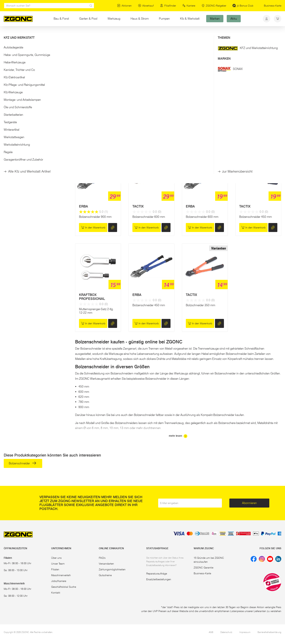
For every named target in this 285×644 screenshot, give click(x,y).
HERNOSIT (87, 114)
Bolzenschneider (22, 57)
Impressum (245, 632)
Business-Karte (273, 6)
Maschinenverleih (61, 575)
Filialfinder (168, 6)
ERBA (83, 206)
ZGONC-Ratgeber (214, 6)
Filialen (55, 569)
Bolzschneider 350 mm (200, 305)
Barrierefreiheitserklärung (269, 632)
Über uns (56, 558)
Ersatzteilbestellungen (159, 579)
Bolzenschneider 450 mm (255, 217)
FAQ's (102, 558)
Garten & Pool (88, 19)
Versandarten (106, 564)
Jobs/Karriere (59, 581)
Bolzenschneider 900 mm (202, 125)
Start (6, 33)
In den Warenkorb (147, 139)
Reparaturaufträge (157, 574)
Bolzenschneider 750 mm (255, 125)
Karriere (189, 6)
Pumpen (164, 19)
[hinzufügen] (113, 139)
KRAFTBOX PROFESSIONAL (92, 297)
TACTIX (191, 114)
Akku (234, 19)
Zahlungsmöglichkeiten (112, 569)
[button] (36, 48)
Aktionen (124, 6)
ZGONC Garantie (203, 568)
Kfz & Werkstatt (190, 19)
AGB (211, 632)
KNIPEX (138, 114)
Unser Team (58, 564)
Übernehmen (36, 110)
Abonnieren (249, 503)
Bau (34, 33)
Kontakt (56, 593)
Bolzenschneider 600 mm (149, 217)
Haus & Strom (140, 19)
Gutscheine (105, 575)
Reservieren (93, 139)
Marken (215, 19)
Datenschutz (226, 632)
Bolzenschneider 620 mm (95, 125)
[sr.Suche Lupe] (91, 6)
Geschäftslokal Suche (64, 587)
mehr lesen (178, 436)
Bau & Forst (61, 19)
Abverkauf (146, 6)
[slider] (8, 89)
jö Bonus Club (243, 6)
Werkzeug (114, 19)
